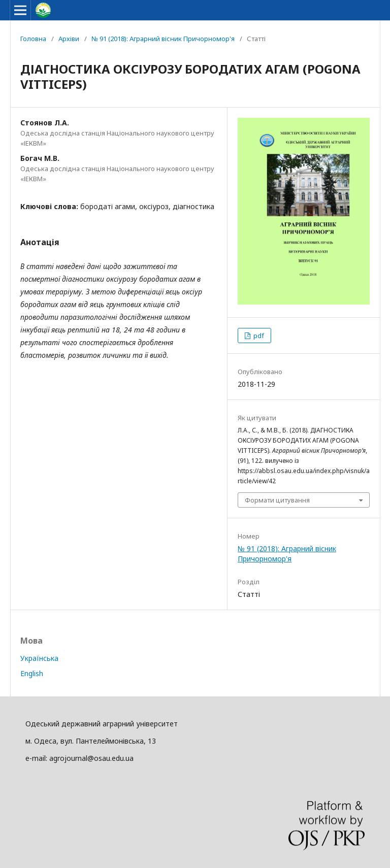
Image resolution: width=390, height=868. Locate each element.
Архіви (69, 39)
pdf (258, 336)
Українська (39, 658)
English (32, 673)
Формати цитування (277, 500)
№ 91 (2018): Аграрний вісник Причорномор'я (163, 39)
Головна (33, 39)
